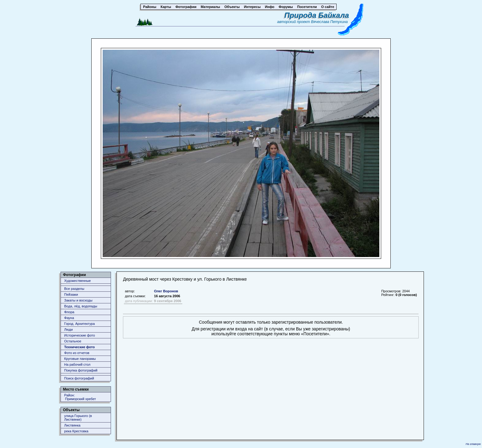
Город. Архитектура (80, 324)
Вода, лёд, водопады (81, 306)
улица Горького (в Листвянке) (78, 418)
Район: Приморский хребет (80, 397)
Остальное (73, 341)
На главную (473, 444)
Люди (69, 329)
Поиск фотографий (79, 378)
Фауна (69, 318)
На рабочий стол (77, 364)
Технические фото (79, 347)
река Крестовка (76, 431)
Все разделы (74, 289)
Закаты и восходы (78, 300)
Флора (69, 312)
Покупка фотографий (81, 370)
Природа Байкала (317, 15)
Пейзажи (71, 294)
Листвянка (72, 425)
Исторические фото (80, 335)
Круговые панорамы (80, 359)
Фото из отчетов (77, 353)
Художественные (78, 281)
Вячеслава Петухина (330, 22)
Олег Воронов (166, 291)
